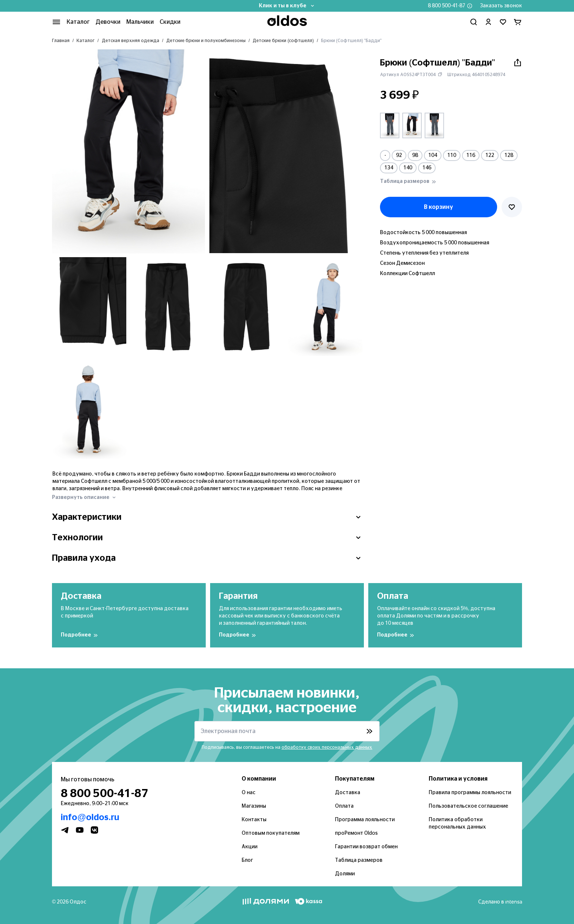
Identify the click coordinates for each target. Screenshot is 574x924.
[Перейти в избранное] (503, 22)
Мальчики (140, 22)
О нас (249, 793)
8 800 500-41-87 (447, 6)
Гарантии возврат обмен (366, 847)
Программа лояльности (365, 820)
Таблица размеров (359, 860)
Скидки (170, 22)
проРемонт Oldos (356, 833)
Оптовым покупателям (271, 833)
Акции (249, 847)
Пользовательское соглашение (468, 806)
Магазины (254, 806)
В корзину (439, 207)
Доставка (348, 793)
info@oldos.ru (90, 818)
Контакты (254, 820)
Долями (345, 874)
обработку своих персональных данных (327, 747)
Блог (247, 860)
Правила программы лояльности (470, 793)
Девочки (108, 22)
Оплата (344, 806)
